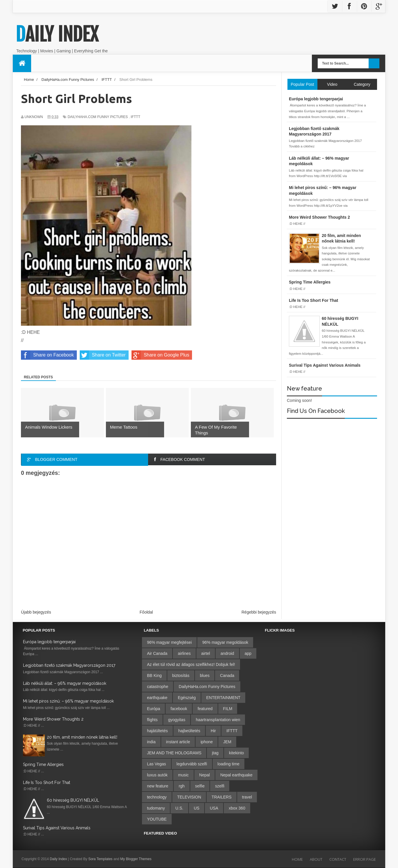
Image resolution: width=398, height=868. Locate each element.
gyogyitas (177, 720)
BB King (154, 675)
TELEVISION (189, 797)
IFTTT (135, 117)
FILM (228, 709)
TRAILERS (221, 797)
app (248, 653)
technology (157, 797)
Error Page (365, 859)
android (227, 653)
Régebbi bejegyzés (259, 612)
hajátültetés (157, 731)
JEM (227, 742)
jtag (215, 753)
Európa (153, 709)
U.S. (179, 808)
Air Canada (157, 653)
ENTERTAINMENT (223, 698)
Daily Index (57, 34)
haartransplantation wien (218, 720)
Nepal (205, 775)
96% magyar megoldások (225, 642)
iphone (207, 742)
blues (205, 675)
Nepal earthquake (236, 775)
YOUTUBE (157, 819)
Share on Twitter (103, 355)
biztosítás (181, 675)
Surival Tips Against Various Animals (57, 828)
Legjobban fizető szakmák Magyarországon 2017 (69, 665)
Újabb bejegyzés (36, 612)
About (316, 859)
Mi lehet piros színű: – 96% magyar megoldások (68, 701)
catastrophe (158, 687)
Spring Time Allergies (43, 764)
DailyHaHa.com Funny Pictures (98, 117)
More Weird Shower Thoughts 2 (53, 719)
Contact (338, 859)
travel (247, 797)
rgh (182, 786)
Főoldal (146, 612)
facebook (179, 709)
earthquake (157, 698)
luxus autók (157, 775)
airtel (206, 653)
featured (205, 709)
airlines (184, 653)
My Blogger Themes (136, 859)
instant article (178, 742)
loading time (229, 764)
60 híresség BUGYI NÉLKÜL (73, 800)
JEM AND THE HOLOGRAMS (174, 753)
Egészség (187, 698)
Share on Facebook (47, 355)
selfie (200, 786)
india (151, 742)
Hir (213, 731)
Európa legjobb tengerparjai (49, 642)
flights (152, 720)
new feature (158, 786)
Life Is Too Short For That (47, 783)
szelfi (220, 786)
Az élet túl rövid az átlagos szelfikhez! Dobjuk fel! (191, 664)
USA (214, 808)
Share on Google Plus (160, 355)
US (197, 808)
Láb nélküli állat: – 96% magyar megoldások (65, 683)
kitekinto (236, 753)
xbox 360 (237, 808)
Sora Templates (100, 859)
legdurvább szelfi (192, 764)
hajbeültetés (189, 731)
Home (297, 859)
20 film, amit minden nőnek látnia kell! (82, 737)
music (183, 775)
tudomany (156, 808)
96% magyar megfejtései (169, 642)
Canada (227, 675)
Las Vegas (156, 764)
